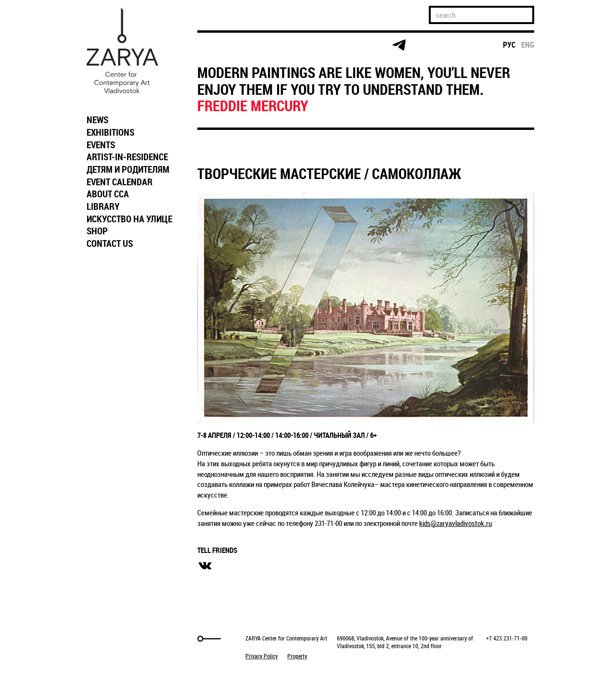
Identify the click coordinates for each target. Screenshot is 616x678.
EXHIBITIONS (110, 132)
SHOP (97, 231)
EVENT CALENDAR (120, 182)
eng (528, 45)
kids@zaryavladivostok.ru (456, 523)
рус (509, 45)
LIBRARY (103, 206)
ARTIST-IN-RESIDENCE (127, 157)
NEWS (97, 120)
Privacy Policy (262, 656)
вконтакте (205, 566)
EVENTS (101, 145)
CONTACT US (110, 243)
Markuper (107, 639)
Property (297, 656)
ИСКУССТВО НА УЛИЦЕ (129, 219)
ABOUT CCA (108, 194)
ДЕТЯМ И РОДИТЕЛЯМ (128, 169)
